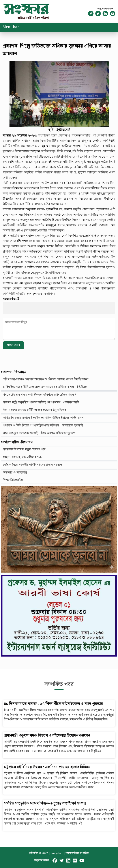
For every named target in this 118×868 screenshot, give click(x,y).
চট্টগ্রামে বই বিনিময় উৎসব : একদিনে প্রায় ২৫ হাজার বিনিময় (47, 767)
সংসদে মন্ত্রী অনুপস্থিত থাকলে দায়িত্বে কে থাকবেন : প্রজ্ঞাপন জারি (41, 402)
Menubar (11, 27)
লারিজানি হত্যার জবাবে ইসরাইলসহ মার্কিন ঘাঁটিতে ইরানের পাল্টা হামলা (44, 418)
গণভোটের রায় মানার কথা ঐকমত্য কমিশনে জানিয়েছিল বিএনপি (40, 395)
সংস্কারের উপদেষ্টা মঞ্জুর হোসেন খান (24, 449)
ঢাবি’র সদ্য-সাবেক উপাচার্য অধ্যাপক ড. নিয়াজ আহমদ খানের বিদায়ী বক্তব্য (46, 379)
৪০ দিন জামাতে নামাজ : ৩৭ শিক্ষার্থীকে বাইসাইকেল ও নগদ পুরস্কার (53, 704)
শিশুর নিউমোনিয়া (13, 480)
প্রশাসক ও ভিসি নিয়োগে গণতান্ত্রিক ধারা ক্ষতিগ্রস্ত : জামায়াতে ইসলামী (43, 426)
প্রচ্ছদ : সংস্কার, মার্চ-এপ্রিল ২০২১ (22, 457)
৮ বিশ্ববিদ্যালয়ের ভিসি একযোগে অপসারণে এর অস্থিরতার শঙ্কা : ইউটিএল (45, 387)
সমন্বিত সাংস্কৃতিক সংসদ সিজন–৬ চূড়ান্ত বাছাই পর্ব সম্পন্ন (45, 803)
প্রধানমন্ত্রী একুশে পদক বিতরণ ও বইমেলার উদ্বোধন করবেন (47, 736)
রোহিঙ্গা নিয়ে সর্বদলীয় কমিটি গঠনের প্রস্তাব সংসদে (32, 465)
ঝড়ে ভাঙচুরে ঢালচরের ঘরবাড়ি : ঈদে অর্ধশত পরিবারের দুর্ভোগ (39, 433)
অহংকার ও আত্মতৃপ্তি (15, 473)
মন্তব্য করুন (13, 345)
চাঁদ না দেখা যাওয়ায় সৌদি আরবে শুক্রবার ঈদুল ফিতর (34, 410)
